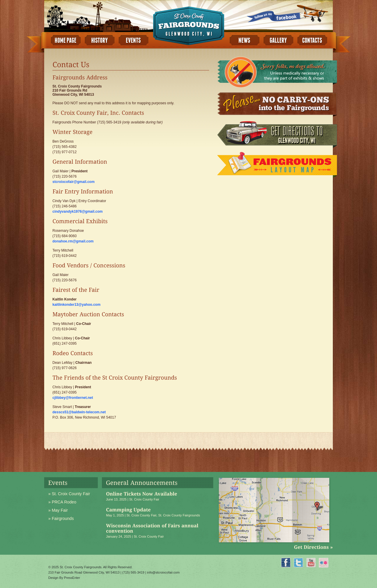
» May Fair (58, 510)
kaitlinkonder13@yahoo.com (76, 305)
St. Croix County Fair (144, 499)
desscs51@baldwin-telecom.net (79, 412)
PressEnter (72, 578)
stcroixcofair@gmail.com (73, 182)
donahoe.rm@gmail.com (73, 241)
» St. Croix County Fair (69, 494)
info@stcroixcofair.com (163, 572)
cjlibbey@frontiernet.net (73, 398)
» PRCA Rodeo (62, 502)
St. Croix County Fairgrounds (179, 515)
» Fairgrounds (61, 518)
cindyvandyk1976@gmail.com (77, 212)
